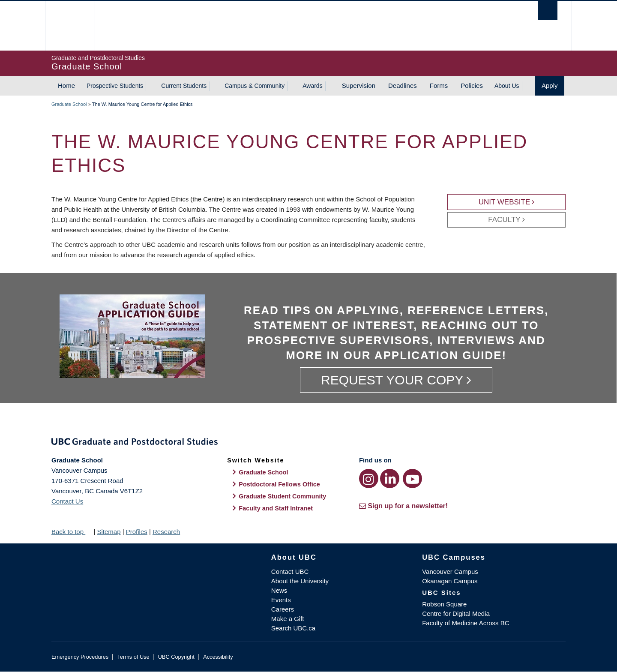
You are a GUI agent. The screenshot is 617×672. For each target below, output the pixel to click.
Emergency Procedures (80, 657)
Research (166, 532)
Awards (312, 86)
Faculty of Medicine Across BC (466, 623)
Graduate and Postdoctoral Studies (308, 443)
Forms (439, 85)
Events (281, 600)
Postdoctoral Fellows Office (279, 484)
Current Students (184, 86)
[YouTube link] (412, 478)
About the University (300, 581)
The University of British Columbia (70, 26)
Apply (550, 85)
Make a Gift (288, 619)
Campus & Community (255, 86)
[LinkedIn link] (390, 478)
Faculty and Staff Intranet (276, 508)
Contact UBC (290, 571)
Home (66, 85)
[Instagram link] (369, 478)
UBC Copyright (176, 657)
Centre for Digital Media (456, 613)
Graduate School (69, 104)
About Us (507, 86)
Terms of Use (133, 657)
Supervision (359, 85)
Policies (472, 85)
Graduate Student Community (282, 496)
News (279, 590)
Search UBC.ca (293, 628)
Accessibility (218, 657)
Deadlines (403, 85)
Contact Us (67, 501)
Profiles (137, 532)
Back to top (72, 532)
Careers (283, 609)
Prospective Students (115, 86)
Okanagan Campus (450, 581)
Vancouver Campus (450, 571)
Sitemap (109, 532)
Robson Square (444, 604)
